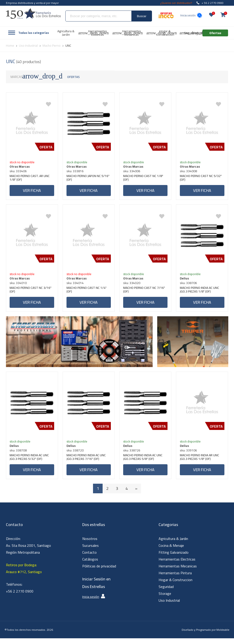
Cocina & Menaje (171, 551)
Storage (165, 599)
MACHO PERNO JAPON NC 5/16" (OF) (85, 179)
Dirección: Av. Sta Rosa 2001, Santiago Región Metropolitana (28, 551)
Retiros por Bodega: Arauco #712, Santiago (24, 574)
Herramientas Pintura (175, 579)
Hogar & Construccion (175, 585)
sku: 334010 (19, 286)
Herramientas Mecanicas (178, 572)
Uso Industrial (169, 606)
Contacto (89, 558)
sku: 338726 (133, 455)
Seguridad (166, 592)
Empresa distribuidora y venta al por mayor (32, 3)
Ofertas (73, 77)
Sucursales (90, 551)
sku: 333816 (76, 172)
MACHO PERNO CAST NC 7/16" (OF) (145, 293)
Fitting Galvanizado (174, 558)
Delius (185, 281)
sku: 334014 (76, 286)
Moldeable (223, 635)
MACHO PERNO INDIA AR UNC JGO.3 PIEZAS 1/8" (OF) (200, 462)
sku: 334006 (133, 172)
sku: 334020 (133, 286)
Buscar (142, 16)
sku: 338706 (189, 286)
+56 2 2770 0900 (20, 597)
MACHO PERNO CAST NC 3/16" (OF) (32, 293)
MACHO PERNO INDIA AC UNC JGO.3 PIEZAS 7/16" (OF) (87, 462)
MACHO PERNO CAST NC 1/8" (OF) (144, 179)
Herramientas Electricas (177, 565)
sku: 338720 (76, 455)
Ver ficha (32, 191)
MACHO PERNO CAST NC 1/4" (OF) (87, 293)
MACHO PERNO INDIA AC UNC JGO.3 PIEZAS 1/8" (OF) (200, 293)
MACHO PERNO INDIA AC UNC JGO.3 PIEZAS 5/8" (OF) (144, 462)
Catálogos (90, 565)
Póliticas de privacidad (99, 572)
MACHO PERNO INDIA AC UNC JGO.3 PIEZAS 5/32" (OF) (30, 462)
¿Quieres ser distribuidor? (176, 3)
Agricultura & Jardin (173, 544)
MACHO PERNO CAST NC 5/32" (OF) (202, 179)
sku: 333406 (19, 172)
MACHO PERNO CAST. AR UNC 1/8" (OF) (31, 179)
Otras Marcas (21, 167)
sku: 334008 (189, 172)
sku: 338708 (19, 455)
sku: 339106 (189, 455)
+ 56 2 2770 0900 (210, 3)
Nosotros (90, 544)
